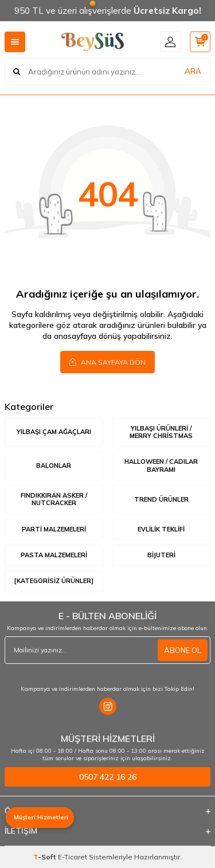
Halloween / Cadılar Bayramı (161, 465)
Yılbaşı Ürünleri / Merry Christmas (161, 432)
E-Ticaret (73, 857)
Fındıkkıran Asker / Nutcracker (54, 499)
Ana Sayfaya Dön (107, 362)
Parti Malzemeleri (54, 529)
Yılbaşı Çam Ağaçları (54, 432)
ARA (193, 71)
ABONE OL (183, 650)
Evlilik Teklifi (161, 529)
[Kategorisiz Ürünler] (54, 581)
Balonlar (54, 466)
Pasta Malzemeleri (54, 555)
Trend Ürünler (161, 499)
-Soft (46, 857)
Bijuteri (161, 555)
